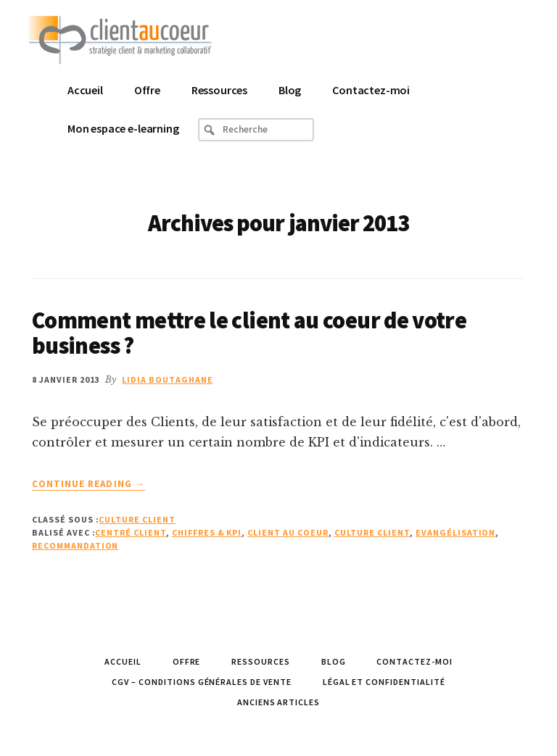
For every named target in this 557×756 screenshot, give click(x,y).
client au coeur (288, 532)
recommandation (75, 545)
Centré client (130, 532)
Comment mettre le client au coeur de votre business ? (249, 333)
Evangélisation (455, 532)
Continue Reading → (88, 484)
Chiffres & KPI (207, 532)
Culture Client (137, 519)
